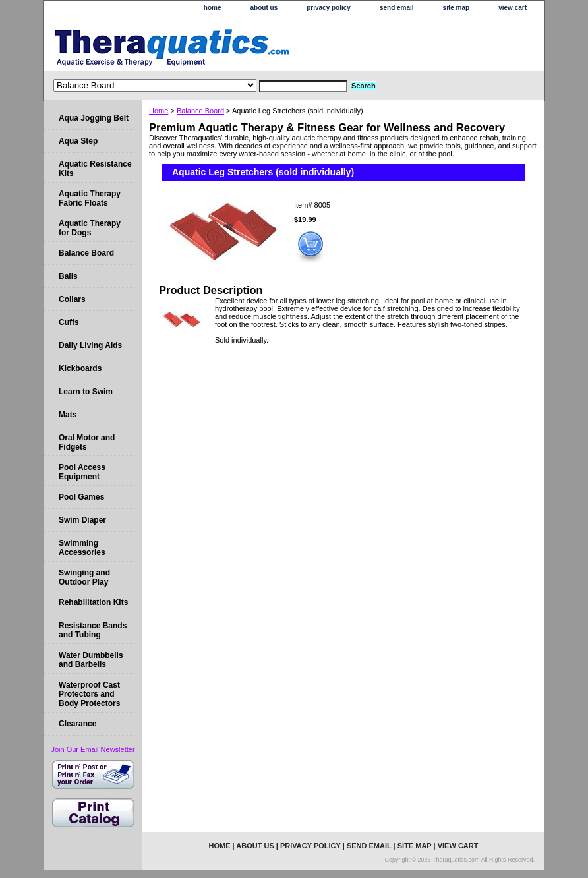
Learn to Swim (86, 392)
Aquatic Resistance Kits (95, 169)
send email (397, 8)
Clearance (77, 724)
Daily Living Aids (90, 345)
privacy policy (329, 8)
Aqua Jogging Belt (94, 118)
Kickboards (80, 368)
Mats (68, 415)
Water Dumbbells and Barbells (91, 660)
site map (456, 8)
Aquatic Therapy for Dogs (90, 228)
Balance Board (200, 111)
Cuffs (69, 322)
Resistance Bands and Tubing (93, 630)
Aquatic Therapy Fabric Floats (90, 198)
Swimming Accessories (82, 548)
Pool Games (81, 497)
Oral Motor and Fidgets (87, 442)
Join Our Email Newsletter (93, 749)
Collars (72, 299)
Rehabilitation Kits (93, 602)
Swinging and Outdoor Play (84, 577)
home (213, 8)
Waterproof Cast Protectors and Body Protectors (89, 694)
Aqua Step (78, 141)
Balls (68, 276)
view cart (513, 8)
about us (264, 8)
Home (159, 111)
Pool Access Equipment (82, 472)
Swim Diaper (82, 520)
